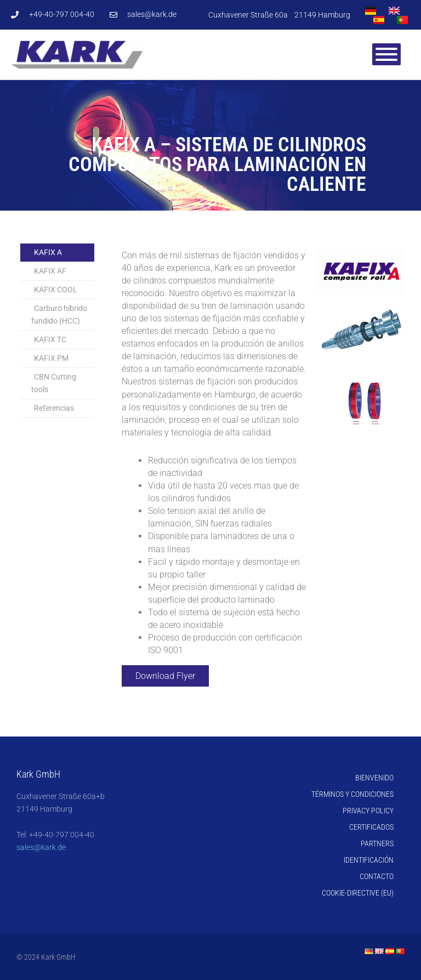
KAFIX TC (50, 339)
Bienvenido (374, 778)
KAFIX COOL (56, 290)
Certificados (371, 827)
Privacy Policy (368, 811)
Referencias (54, 408)
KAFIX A (48, 252)
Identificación (369, 860)
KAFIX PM (51, 358)
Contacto (377, 876)
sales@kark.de (41, 847)
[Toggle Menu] (386, 54)
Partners (377, 843)
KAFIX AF (50, 271)
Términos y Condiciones (352, 794)
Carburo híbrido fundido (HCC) (59, 315)
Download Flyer (165, 676)
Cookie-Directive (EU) (358, 893)
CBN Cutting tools (54, 383)
